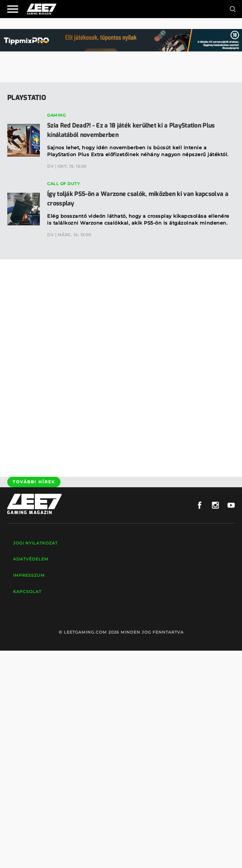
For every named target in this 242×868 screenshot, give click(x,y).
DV (50, 166)
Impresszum (29, 575)
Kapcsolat (27, 592)
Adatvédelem (31, 559)
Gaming (56, 115)
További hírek (34, 482)
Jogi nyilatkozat (35, 543)
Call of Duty (63, 184)
